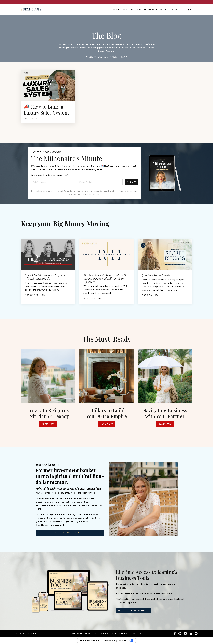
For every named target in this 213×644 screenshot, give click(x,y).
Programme (151, 10)
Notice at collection (90, 640)
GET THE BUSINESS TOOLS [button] (133, 610)
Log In (188, 10)
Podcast (136, 10)
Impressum (77, 633)
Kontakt (174, 10)
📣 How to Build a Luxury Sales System (46, 110)
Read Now (48, 424)
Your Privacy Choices (115, 640)
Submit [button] (131, 182)
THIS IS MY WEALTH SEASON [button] (70, 533)
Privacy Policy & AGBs (96, 633)
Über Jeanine (121, 10)
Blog (163, 10)
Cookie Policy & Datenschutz (126, 633)
